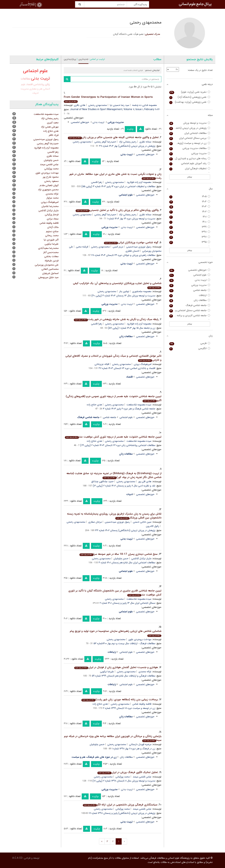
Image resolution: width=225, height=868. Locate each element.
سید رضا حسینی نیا (120, 105)
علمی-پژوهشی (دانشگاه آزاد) (190, 97)
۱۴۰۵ (190, 197)
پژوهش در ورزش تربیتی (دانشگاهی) (190, 128)
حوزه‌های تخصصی (80, 122)
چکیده (130, 129)
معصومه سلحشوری (142, 291)
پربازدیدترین (70, 59)
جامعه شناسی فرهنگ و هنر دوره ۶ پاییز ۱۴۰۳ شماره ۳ (129, 409)
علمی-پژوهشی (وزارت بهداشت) (190, 102)
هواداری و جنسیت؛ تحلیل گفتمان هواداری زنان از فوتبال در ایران (116, 667)
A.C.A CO (17, 858)
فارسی (190, 343)
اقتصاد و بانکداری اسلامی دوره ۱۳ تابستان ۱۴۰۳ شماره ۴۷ (127, 368)
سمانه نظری (145, 142)
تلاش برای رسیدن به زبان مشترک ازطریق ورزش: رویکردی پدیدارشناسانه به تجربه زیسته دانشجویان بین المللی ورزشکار (114, 516)
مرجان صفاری (95, 522)
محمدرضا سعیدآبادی (48, 248)
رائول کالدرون (152, 526)
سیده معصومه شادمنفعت (139, 405)
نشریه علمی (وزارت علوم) (190, 92)
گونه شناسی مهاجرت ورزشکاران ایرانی (131, 242)
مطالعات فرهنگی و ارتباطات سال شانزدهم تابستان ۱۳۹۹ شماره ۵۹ (124, 676)
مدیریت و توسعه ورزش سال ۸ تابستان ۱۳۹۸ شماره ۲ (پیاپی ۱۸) (124, 781)
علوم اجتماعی (126, 417)
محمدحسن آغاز (51, 252)
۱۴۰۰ (190, 222)
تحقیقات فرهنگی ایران (190, 169)
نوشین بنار (124, 291)
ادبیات (35, 93)
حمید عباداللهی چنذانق (102, 481)
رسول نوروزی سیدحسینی (139, 247)
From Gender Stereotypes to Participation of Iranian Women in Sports (108, 99)
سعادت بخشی (51, 256)
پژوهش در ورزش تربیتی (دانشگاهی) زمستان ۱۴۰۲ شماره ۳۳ (125, 530)
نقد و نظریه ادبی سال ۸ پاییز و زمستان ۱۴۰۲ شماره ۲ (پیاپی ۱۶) (124, 486)
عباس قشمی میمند (142, 777)
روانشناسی (39, 84)
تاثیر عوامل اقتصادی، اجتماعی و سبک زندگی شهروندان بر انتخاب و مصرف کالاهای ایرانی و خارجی (113, 358)
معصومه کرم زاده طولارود (139, 182)
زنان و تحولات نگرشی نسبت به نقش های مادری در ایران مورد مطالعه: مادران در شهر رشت (115, 176)
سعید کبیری (53, 123)
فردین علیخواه (52, 261)
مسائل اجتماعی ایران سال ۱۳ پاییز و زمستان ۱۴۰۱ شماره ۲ (127, 603)
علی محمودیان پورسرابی (47, 265)
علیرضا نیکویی (107, 672)
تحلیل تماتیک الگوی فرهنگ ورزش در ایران (128, 772)
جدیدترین (83, 59)
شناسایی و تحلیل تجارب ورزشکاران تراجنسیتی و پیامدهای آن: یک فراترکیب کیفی (117, 285)
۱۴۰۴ (190, 202)
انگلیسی (190, 348)
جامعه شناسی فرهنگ (190, 305)
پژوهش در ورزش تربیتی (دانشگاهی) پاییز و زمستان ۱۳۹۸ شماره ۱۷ (122, 813)
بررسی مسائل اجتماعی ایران (190, 138)
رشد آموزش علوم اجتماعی (190, 163)
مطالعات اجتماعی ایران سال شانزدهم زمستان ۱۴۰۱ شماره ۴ (127, 563)
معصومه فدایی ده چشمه (144, 105)
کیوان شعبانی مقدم (49, 185)
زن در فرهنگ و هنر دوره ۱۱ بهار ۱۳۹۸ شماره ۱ (134, 749)
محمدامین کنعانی (50, 269)
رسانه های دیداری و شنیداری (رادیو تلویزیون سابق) (190, 159)
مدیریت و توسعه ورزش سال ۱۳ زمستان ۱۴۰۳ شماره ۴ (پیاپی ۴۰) (123, 296)
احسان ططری (132, 251)
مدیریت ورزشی (190, 153)
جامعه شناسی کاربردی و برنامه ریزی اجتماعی (190, 316)
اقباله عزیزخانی (102, 364)
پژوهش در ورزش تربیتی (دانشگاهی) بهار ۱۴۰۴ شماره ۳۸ (127, 146)
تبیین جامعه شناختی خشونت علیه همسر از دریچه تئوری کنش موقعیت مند (113, 437)
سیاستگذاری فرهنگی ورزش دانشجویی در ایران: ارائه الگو (120, 805)
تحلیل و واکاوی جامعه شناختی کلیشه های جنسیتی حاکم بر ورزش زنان (113, 137)
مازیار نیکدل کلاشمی (141, 559)
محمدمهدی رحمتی (98, 105)
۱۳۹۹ (190, 227)
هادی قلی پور (145, 481)
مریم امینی (118, 247)
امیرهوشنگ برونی (143, 364)
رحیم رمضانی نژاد (128, 142)
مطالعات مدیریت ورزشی (190, 148)
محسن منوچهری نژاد (48, 190)
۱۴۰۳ (190, 207)
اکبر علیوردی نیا (51, 240)
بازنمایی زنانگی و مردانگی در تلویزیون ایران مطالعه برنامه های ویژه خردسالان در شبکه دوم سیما (113, 738)
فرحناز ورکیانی (52, 215)
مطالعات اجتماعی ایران (190, 133)
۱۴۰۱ (190, 217)
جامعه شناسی (110, 417)
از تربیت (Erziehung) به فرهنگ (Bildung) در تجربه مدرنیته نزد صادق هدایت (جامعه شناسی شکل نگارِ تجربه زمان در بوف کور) (114, 475)
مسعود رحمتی (51, 181)
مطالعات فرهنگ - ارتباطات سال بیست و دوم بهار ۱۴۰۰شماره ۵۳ (124, 643)
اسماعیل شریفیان (50, 273)
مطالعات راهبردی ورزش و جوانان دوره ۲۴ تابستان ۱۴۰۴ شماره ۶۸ (123, 255)
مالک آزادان (53, 227)
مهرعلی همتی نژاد (50, 127)
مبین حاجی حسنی (142, 522)
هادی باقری (80, 105)
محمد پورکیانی (123, 777)
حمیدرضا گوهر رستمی (105, 142)
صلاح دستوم (52, 231)
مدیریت (25, 89)
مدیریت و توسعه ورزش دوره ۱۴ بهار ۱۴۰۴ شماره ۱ (131, 219)
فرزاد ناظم (54, 135)
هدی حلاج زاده (94, 405)
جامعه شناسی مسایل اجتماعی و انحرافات (190, 310)
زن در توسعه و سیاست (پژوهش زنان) (190, 143)
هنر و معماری (36, 89)
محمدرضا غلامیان (50, 206)
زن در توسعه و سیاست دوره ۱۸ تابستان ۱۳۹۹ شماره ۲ (129, 708)
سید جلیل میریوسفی (48, 277)
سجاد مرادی (53, 219)
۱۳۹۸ (190, 232)
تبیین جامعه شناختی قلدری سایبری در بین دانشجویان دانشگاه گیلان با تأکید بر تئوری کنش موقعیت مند (115, 593)
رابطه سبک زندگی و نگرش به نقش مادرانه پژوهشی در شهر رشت (116, 319)
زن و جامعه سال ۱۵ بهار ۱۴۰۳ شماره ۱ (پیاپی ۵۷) (132, 328)
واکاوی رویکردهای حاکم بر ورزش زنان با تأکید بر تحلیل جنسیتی (117, 210)
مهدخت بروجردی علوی (140, 639)
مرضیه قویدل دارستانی (140, 744)
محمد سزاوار (52, 198)
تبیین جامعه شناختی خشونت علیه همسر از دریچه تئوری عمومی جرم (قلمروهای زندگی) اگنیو (114, 398)
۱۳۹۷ (190, 237)
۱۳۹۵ (190, 242)
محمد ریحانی (52, 235)
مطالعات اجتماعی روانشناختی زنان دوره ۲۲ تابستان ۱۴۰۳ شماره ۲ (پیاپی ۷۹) (118, 445)
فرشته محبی (82, 247)
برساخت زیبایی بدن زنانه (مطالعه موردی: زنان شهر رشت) (120, 700)
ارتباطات (190, 295)
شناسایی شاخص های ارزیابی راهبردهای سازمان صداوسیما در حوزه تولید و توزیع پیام (116, 633)
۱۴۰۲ (190, 212)
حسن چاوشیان (121, 559)
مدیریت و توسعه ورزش (190, 123)
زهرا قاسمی (97, 182)
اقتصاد (29, 84)
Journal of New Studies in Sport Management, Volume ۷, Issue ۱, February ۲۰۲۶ (115, 109)
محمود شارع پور (51, 177)
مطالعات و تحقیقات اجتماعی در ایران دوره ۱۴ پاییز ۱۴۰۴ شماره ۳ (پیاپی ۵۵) (118, 186)
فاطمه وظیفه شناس (142, 704)
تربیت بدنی (98, 122)
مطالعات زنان (126, 757)
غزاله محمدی (145, 672)
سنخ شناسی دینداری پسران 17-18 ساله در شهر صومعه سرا (118, 554)
